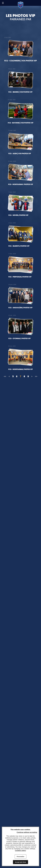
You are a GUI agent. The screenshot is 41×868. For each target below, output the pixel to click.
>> (36, 376)
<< (5, 376)
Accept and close (20, 862)
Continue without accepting (27, 832)
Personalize (21, 857)
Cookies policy (20, 851)
